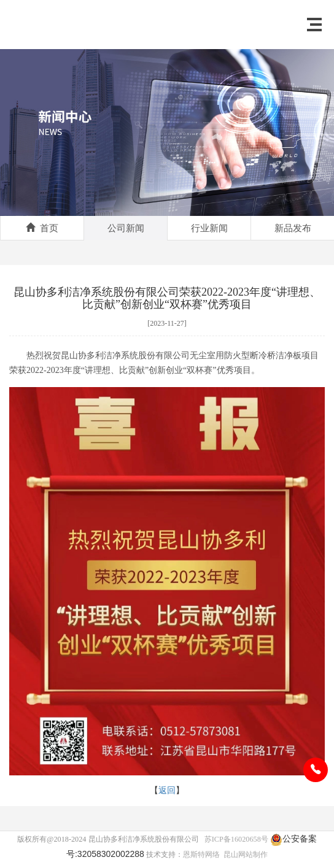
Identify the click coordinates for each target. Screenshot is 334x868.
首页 (42, 228)
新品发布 (293, 228)
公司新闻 (126, 228)
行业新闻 (209, 228)
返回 (167, 790)
